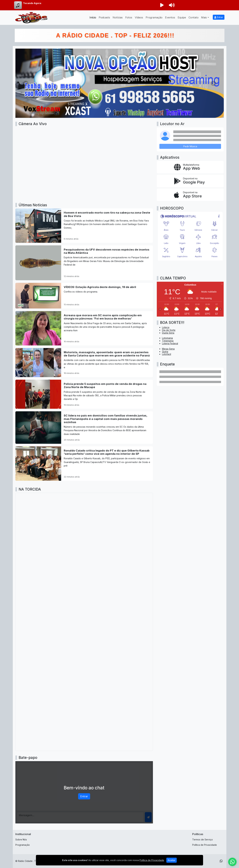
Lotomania (167, 338)
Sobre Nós (21, 840)
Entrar (219, 17)
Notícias (118, 17)
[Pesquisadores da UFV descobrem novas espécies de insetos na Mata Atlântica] (84, 263)
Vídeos (139, 17)
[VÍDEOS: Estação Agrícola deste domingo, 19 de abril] (84, 296)
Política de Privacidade (205, 845)
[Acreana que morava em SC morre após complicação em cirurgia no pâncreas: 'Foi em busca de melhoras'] (84, 328)
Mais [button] (204, 17)
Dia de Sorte (169, 330)
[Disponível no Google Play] (190, 181)
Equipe (182, 17)
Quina (165, 352)
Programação (154, 17)
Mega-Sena (168, 349)
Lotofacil (167, 354)
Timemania (168, 341)
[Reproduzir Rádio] (162, 5)
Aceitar (172, 860)
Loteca (166, 327)
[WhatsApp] (221, 861)
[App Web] (190, 167)
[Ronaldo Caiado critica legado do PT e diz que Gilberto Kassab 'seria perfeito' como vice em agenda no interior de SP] (84, 464)
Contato (194, 17)
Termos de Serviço (203, 840)
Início (93, 17)
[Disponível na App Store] (190, 195)
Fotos (129, 17)
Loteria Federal (170, 343)
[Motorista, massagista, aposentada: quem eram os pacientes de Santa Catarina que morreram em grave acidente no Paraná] (84, 363)
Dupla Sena (168, 333)
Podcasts (104, 17)
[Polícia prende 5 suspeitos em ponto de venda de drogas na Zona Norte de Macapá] (84, 394)
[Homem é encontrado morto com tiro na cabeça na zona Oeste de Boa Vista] (84, 226)
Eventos (170, 17)
